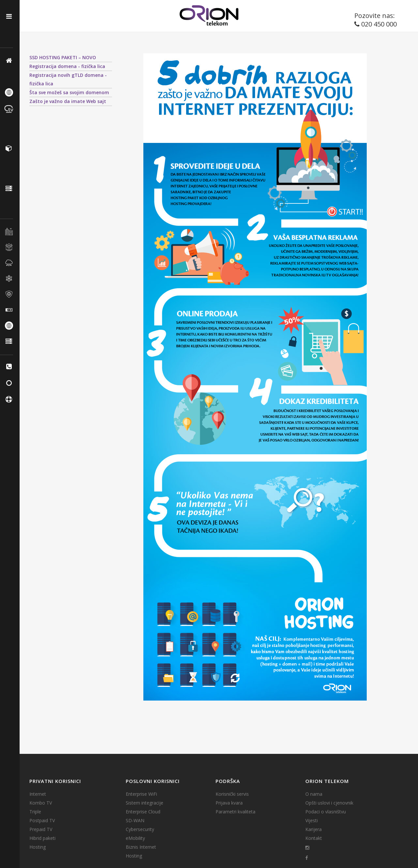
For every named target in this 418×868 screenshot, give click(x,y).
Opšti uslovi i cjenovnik (329, 803)
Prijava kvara (229, 803)
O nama (314, 794)
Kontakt (314, 838)
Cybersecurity (140, 829)
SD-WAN (135, 821)
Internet (38, 794)
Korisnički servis (232, 794)
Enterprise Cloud (143, 812)
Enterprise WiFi (141, 794)
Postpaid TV (42, 821)
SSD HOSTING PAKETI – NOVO (63, 57)
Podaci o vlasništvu (326, 812)
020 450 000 (379, 24)
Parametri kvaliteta (235, 812)
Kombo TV (41, 803)
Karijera (313, 829)
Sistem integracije (145, 803)
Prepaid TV (41, 829)
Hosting (38, 847)
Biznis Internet (141, 847)
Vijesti (312, 821)
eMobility (135, 838)
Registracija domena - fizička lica (67, 66)
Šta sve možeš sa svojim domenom (69, 92)
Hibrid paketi (42, 838)
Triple (35, 812)
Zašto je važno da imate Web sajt (68, 101)
